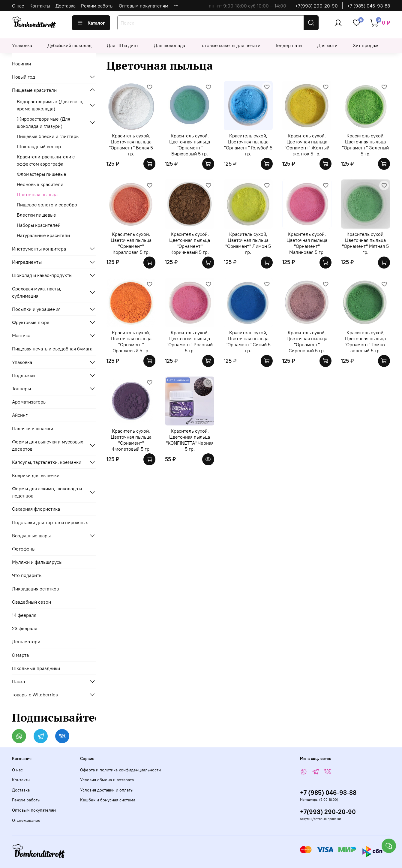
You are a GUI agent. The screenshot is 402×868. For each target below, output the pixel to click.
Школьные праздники (36, 668)
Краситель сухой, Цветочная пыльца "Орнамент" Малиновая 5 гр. (307, 243)
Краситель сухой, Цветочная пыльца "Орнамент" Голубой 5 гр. (248, 145)
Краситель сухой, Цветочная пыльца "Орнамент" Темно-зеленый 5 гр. (366, 341)
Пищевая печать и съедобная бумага (52, 349)
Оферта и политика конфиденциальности (120, 770)
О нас (18, 6)
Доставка (66, 6)
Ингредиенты (27, 262)
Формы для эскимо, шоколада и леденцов (47, 492)
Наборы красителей (39, 225)
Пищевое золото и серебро (47, 205)
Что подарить (27, 575)
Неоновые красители (40, 184)
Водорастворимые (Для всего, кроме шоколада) (50, 105)
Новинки (21, 64)
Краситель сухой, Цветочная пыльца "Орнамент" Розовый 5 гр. (190, 341)
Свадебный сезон (31, 602)
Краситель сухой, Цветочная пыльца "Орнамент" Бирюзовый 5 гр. (190, 145)
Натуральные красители (43, 235)
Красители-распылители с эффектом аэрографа (46, 160)
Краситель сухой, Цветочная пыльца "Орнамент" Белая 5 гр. (131, 145)
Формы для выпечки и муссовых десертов (48, 445)
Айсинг (20, 415)
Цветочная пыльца (37, 194)
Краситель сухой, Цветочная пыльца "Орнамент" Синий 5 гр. (248, 341)
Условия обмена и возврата (107, 780)
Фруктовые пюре (31, 322)
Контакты (40, 6)
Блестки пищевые (36, 215)
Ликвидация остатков (35, 589)
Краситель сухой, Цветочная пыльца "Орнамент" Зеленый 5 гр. (365, 145)
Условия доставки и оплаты (107, 790)
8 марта (20, 655)
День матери (26, 641)
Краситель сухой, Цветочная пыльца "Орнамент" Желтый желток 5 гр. (307, 145)
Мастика (21, 335)
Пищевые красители (34, 90)
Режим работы (97, 6)
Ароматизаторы (29, 402)
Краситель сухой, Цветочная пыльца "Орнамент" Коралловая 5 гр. (131, 243)
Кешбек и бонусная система (108, 800)
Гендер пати (289, 45)
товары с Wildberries (35, 695)
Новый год (24, 77)
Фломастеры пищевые (42, 174)
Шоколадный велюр (39, 146)
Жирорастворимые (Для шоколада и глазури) (43, 122)
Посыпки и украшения (36, 309)
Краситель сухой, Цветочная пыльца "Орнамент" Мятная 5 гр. (365, 243)
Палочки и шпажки (33, 428)
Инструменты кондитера (39, 249)
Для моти (327, 45)
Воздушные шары (31, 536)
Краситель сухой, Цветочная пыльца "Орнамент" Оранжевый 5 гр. (131, 341)
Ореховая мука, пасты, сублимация (37, 292)
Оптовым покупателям (144, 6)
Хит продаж (366, 45)
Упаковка (22, 45)
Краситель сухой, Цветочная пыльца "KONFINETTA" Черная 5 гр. (190, 440)
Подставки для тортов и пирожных (50, 522)
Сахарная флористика (36, 509)
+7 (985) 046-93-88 (369, 6)
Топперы (21, 389)
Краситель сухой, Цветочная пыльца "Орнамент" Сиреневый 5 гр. (307, 341)
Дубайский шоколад (69, 45)
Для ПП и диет (123, 45)
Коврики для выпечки (36, 475)
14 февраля (24, 615)
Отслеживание (26, 820)
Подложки (23, 375)
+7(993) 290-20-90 (316, 6)
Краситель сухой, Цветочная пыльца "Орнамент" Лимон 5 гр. (248, 243)
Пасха (18, 681)
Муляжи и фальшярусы (37, 562)
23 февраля (25, 628)
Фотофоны (24, 549)
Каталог (91, 23)
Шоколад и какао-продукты (42, 275)
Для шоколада (169, 45)
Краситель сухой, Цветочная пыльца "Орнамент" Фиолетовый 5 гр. (131, 440)
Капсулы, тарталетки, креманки (47, 462)
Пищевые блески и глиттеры (48, 136)
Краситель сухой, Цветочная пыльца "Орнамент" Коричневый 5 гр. (190, 243)
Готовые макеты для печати (230, 45)
